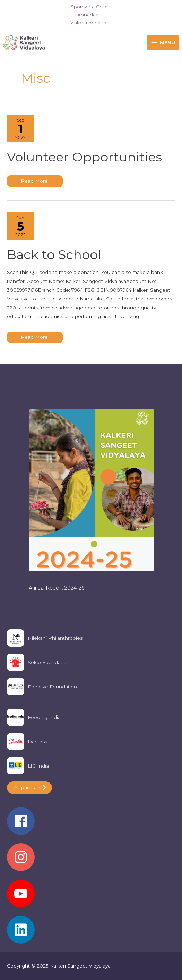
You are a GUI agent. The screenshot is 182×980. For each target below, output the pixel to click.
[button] (91, 500)
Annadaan (89, 15)
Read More (37, 182)
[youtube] (91, 897)
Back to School (54, 254)
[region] (91, 500)
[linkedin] (91, 930)
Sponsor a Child (89, 7)
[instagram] (91, 861)
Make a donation (89, 23)
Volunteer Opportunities (84, 157)
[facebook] (91, 824)
